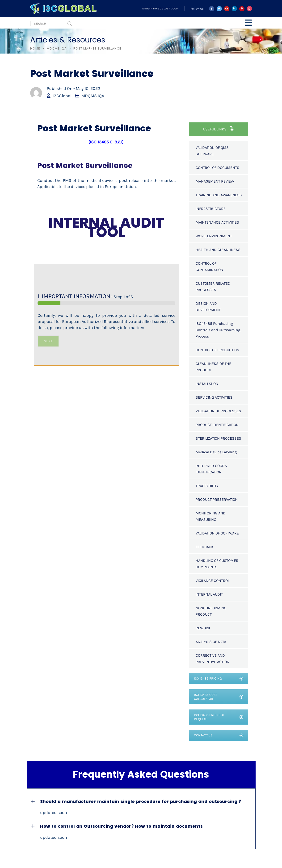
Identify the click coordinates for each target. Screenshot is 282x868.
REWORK (203, 628)
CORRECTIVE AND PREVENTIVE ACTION (213, 659)
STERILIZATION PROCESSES (218, 438)
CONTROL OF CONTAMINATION (209, 267)
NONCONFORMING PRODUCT (211, 611)
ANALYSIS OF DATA (211, 642)
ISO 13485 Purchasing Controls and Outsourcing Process (218, 330)
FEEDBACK (205, 547)
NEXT (48, 341)
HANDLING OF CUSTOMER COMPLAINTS (217, 564)
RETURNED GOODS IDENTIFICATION (211, 469)
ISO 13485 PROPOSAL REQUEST (219, 717)
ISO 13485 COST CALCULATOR (219, 697)
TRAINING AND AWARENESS (219, 195)
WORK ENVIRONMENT (214, 236)
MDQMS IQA (57, 48)
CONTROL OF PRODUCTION (217, 350)
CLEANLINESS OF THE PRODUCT (213, 367)
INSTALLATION (207, 384)
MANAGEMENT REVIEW (215, 181)
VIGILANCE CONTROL (213, 581)
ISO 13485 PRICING (219, 678)
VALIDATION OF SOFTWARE (217, 533)
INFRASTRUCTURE (211, 209)
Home (35, 48)
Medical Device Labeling (216, 452)
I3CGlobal (62, 96)
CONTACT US (219, 735)
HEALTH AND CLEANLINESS (218, 250)
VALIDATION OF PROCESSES (218, 411)
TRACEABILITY (207, 486)
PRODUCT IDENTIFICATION (217, 425)
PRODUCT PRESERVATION (217, 499)
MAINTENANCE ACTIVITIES (217, 222)
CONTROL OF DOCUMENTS (217, 168)
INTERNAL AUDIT (209, 594)
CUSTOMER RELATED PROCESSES (213, 287)
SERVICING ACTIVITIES (214, 397)
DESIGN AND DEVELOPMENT (208, 307)
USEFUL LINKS (219, 129)
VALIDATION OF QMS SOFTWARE (212, 151)
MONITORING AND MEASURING (211, 516)
